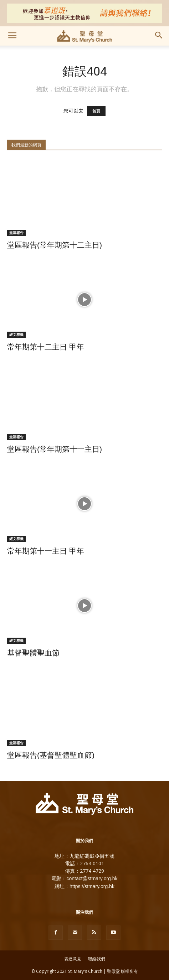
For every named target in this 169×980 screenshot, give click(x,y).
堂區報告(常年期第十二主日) (55, 245)
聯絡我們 (97, 959)
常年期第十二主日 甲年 (46, 347)
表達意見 (73, 959)
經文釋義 (16, 335)
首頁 (96, 111)
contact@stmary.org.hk (92, 878)
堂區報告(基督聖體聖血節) (51, 755)
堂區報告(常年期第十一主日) (55, 449)
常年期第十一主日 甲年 (46, 551)
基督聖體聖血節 (33, 653)
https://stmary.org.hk (92, 886)
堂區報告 (16, 233)
